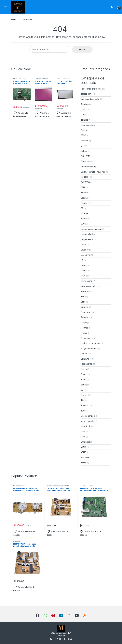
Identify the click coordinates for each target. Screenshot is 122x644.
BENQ (84, 135)
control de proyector (91, 343)
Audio (84, 109)
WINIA (84, 447)
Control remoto (88, 167)
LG (82, 260)
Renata (84, 354)
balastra (85, 120)
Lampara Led (87, 234)
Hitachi (84, 219)
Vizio (83, 437)
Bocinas (85, 141)
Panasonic (86, 312)
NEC (83, 297)
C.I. (82, 146)
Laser (83, 245)
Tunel (83, 411)
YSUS (83, 452)
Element (85, 193)
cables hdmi (86, 94)
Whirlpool (85, 442)
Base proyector (88, 125)
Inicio (14, 20)
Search (106, 7)
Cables (84, 151)
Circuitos (85, 161)
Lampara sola (87, 239)
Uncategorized (88, 416)
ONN (83, 302)
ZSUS (83, 463)
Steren (84, 395)
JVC (83, 224)
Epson (84, 198)
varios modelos (88, 421)
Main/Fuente (87, 281)
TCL (27, 79)
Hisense (85, 213)
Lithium (84, 271)
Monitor (84, 291)
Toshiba (85, 405)
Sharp (84, 374)
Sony (83, 385)
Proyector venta (88, 348)
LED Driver (86, 255)
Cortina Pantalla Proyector (41, 79)
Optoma (85, 307)
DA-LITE (85, 177)
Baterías (85, 130)
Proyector (86, 338)
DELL (83, 187)
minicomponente (89, 286)
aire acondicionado (90, 99)
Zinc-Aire (85, 457)
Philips (84, 323)
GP (82, 208)
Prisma (84, 333)
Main (15, 79)
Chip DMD (86, 156)
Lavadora (85, 250)
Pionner (84, 328)
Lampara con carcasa (91, 229)
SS (82, 390)
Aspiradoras (86, 364)
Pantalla (21, 79)
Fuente (84, 203)
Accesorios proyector (91, 89)
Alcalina (84, 104)
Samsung (85, 359)
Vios (83, 431)
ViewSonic (86, 426)
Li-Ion (83, 265)
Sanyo (84, 369)
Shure (84, 379)
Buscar (82, 50)
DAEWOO (85, 182)
